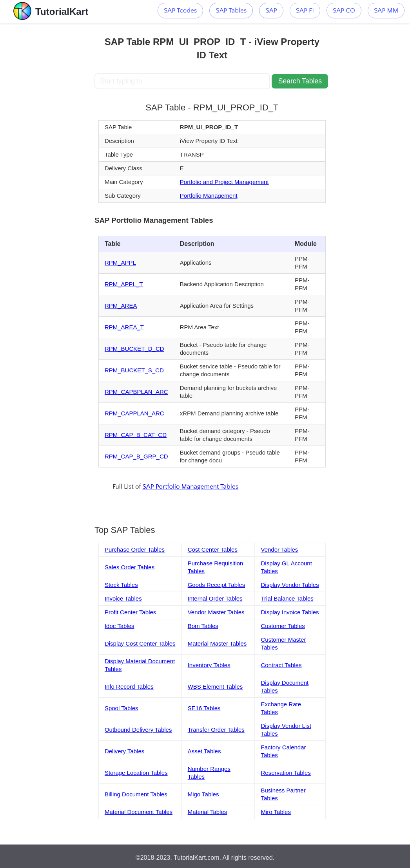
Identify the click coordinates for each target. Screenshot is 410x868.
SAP (271, 11)
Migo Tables (203, 794)
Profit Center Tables (130, 612)
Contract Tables (281, 665)
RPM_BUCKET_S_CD (134, 370)
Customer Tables (283, 626)
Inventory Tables (209, 665)
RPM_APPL (120, 263)
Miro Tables (276, 812)
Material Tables (208, 812)
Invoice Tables (123, 598)
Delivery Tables (124, 751)
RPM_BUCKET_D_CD (134, 349)
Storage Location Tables (136, 773)
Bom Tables (203, 626)
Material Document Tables (139, 812)
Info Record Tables (129, 687)
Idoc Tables (120, 626)
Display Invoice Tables (290, 612)
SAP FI (305, 11)
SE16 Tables (204, 708)
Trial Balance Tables (287, 598)
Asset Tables (204, 751)
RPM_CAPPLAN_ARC (134, 413)
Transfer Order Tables (216, 730)
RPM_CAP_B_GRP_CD (136, 456)
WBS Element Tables (215, 687)
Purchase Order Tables (135, 549)
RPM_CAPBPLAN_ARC (136, 392)
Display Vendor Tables (290, 585)
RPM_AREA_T (124, 327)
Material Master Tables (217, 643)
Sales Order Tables (130, 567)
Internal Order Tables (215, 598)
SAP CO (344, 11)
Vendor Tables (279, 549)
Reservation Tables (286, 773)
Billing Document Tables (136, 794)
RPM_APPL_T (124, 284)
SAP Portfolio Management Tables (190, 487)
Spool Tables (122, 708)
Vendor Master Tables (216, 612)
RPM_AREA (121, 306)
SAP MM (386, 11)
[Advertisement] (47, 141)
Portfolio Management (209, 196)
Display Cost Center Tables (140, 643)
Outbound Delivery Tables (138, 730)
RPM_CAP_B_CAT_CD (136, 435)
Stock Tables (121, 585)
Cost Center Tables (213, 549)
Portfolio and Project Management (224, 182)
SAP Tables (231, 11)
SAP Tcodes (180, 11)
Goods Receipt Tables (216, 585)
